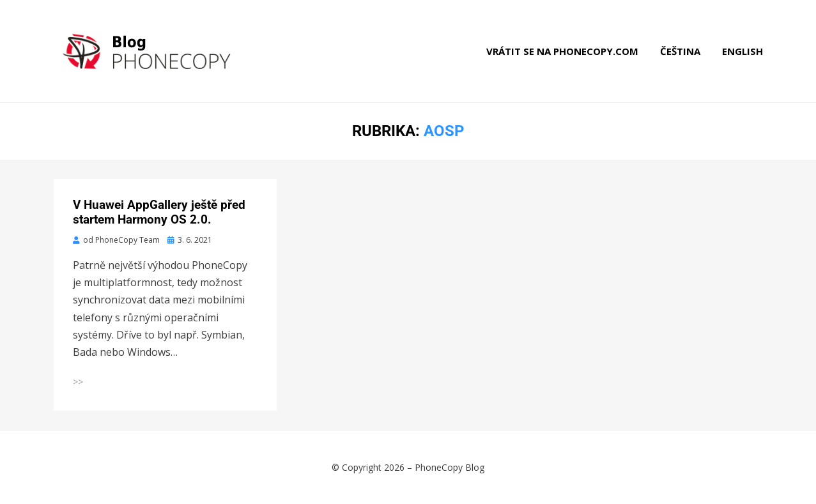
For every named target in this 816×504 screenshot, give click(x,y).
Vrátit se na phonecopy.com (562, 51)
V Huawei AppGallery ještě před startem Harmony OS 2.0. (159, 212)
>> (78, 382)
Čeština (680, 51)
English (743, 51)
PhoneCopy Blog (450, 467)
